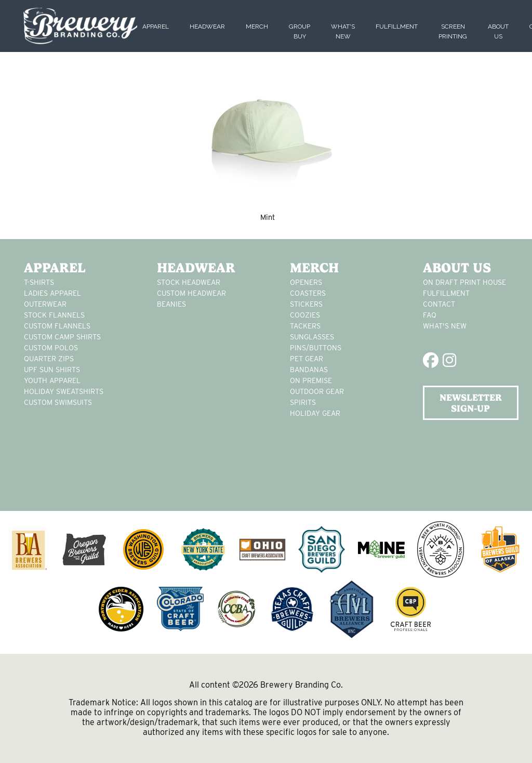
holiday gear (315, 413)
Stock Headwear (189, 282)
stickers (306, 304)
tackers (305, 326)
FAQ (430, 315)
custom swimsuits (58, 402)
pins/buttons (316, 348)
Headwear (207, 27)
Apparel (156, 27)
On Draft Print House (464, 282)
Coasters (308, 293)
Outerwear (45, 304)
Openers (306, 282)
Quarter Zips (49, 359)
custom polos (51, 348)
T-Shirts (39, 282)
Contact (439, 304)
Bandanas (309, 370)
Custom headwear (191, 293)
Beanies (171, 304)
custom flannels (57, 326)
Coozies (305, 315)
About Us (457, 268)
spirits (303, 402)
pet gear (307, 359)
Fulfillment (397, 27)
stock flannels (54, 315)
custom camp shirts (62, 337)
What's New (445, 326)
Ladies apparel (52, 293)
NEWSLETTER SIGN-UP (471, 403)
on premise (311, 380)
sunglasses (312, 337)
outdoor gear (317, 391)
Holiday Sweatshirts (64, 391)
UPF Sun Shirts (52, 370)
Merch (257, 27)
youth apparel (52, 380)
